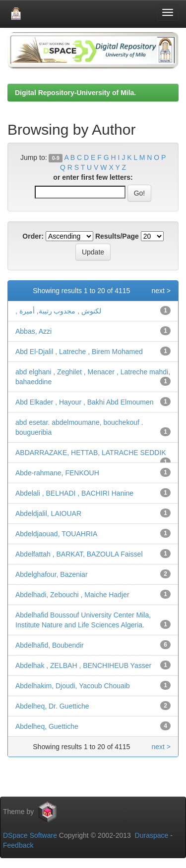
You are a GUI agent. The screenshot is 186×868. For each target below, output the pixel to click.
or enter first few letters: (93, 177)
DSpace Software (30, 835)
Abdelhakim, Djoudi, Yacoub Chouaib (73, 686)
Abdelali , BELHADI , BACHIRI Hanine (74, 493)
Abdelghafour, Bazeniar (52, 574)
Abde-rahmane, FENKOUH (57, 473)
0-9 (56, 158)
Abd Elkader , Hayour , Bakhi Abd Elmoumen (85, 402)
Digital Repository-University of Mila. (75, 93)
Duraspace (152, 835)
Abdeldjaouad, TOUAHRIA (56, 534)
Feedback (18, 845)
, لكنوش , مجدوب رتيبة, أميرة (58, 311)
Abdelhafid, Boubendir (50, 645)
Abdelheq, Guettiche (47, 726)
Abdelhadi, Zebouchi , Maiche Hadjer (72, 595)
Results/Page (117, 236)
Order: (33, 236)
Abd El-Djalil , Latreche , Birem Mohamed (79, 352)
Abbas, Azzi (33, 331)
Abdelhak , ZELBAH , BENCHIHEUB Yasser (83, 665)
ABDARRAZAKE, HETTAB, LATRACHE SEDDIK (91, 453)
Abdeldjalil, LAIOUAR (48, 513)
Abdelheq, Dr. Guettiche (52, 706)
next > (161, 291)
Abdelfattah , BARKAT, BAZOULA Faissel (79, 554)
